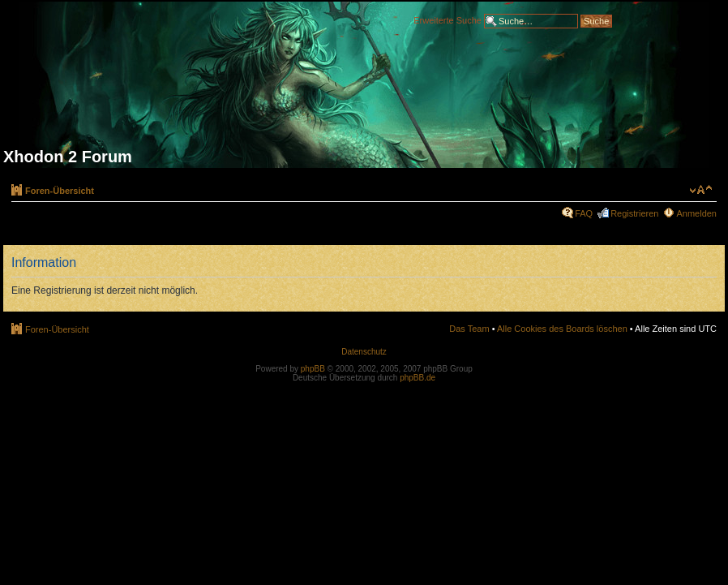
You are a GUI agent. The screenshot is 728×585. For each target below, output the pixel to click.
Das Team (469, 329)
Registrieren (634, 213)
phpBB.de (418, 378)
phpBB (313, 369)
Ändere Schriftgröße (701, 190)
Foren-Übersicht (60, 191)
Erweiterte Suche (448, 19)
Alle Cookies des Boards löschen (562, 329)
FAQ (584, 213)
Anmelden (696, 213)
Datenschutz (364, 352)
